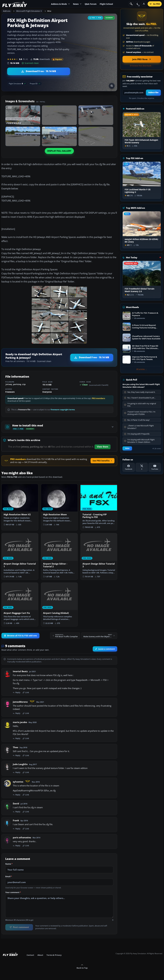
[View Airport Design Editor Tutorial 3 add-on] (99, 556)
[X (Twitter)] (142, 467)
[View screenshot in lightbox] (112, 86)
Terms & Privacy (54, 955)
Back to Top (82, 967)
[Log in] (144, 4)
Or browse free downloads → (142, 66)
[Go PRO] (155, 4)
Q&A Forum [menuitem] (91, 4)
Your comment (13, 892)
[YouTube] (155, 467)
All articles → (142, 369)
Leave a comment (105, 649)
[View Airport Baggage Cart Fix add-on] (20, 604)
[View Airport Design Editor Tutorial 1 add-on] (20, 556)
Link (26, 693)
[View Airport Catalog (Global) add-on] (59, 604)
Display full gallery (59, 151)
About (40, 955)
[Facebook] (129, 467)
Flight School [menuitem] (106, 4)
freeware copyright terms (63, 410)
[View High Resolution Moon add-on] (59, 506)
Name (9, 864)
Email (9, 877)
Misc (49, 11)
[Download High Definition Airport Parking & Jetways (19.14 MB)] (39, 71)
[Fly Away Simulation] (15, 4)
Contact (30, 955)
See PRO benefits (103, 461)
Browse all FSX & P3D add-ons (20, 636)
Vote (127, 448)
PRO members (98, 398)
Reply (17, 693)
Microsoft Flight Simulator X (29, 11)
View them (103, 447)
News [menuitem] (77, 4)
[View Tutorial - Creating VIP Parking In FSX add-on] (99, 507)
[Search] (131, 4)
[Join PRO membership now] (142, 59)
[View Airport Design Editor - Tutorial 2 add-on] (59, 556)
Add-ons (7, 11)
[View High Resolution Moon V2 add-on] (20, 506)
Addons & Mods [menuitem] (60, 4)
